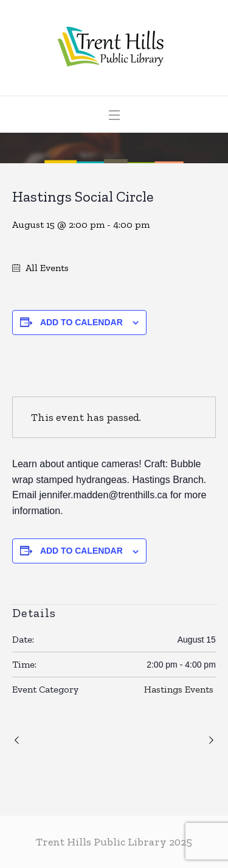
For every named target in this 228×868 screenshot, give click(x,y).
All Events (46, 268)
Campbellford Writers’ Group (210, 741)
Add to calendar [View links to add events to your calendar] (81, 322)
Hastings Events (179, 689)
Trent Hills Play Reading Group (18, 741)
